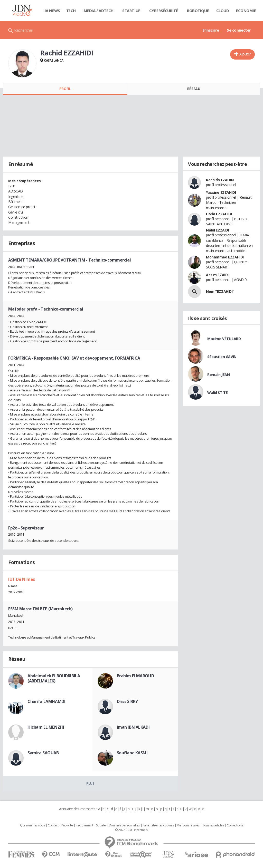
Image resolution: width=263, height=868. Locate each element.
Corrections (235, 825)
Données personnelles (124, 825)
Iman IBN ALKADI (133, 727)
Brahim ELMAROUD (135, 676)
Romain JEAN (218, 375)
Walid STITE (217, 393)
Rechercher (24, 30)
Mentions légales (188, 825)
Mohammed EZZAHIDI (225, 257)
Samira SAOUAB (43, 753)
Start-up (131, 11)
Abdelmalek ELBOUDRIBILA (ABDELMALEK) (54, 678)
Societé (101, 825)
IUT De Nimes (22, 579)
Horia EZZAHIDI (219, 214)
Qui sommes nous (32, 825)
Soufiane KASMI (132, 753)
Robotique (198, 11)
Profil (65, 89)
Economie (246, 11)
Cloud (223, 11)
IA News (52, 11)
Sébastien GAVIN (222, 357)
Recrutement (84, 825)
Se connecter (239, 30)
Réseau (194, 89)
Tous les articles (213, 825)
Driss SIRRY (127, 701)
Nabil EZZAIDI (218, 230)
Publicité (67, 825)
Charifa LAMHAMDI (46, 701)
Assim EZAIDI (217, 275)
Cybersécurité (164, 11)
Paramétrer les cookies (158, 825)
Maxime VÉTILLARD (224, 339)
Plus (90, 783)
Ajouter (245, 54)
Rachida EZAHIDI (220, 180)
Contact (53, 825)
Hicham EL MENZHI (46, 727)
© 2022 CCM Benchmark (132, 830)
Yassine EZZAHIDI (221, 192)
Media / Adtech (99, 11)
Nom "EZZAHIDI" (220, 291)
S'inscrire (211, 30)
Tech (71, 11)
